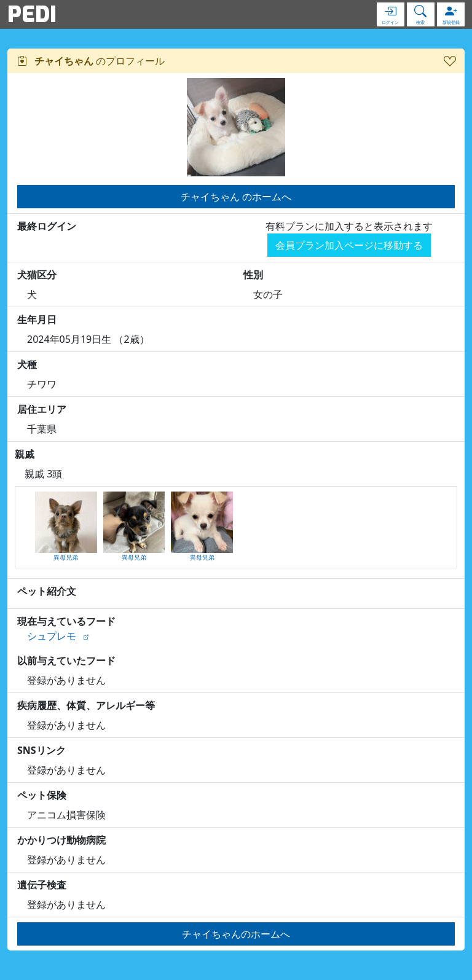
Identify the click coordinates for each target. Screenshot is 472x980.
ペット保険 (42, 795)
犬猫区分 (37, 275)
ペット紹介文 (47, 591)
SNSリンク (41, 750)
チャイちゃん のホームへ (236, 197)
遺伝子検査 (42, 885)
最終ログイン (47, 226)
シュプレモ (52, 636)
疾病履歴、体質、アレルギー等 (86, 705)
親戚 (25, 454)
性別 (253, 275)
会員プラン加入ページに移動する (349, 245)
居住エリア (42, 409)
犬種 (27, 364)
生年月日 (37, 319)
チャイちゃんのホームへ (236, 934)
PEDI (32, 14)
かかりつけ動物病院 (61, 840)
